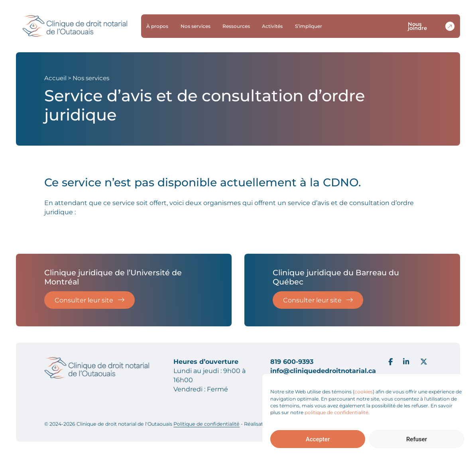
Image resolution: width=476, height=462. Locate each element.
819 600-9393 (292, 362)
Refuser (417, 439)
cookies (364, 392)
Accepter (318, 439)
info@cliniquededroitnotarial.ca (323, 371)
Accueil (55, 78)
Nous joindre (432, 26)
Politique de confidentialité (207, 424)
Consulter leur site (90, 300)
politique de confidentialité (336, 412)
